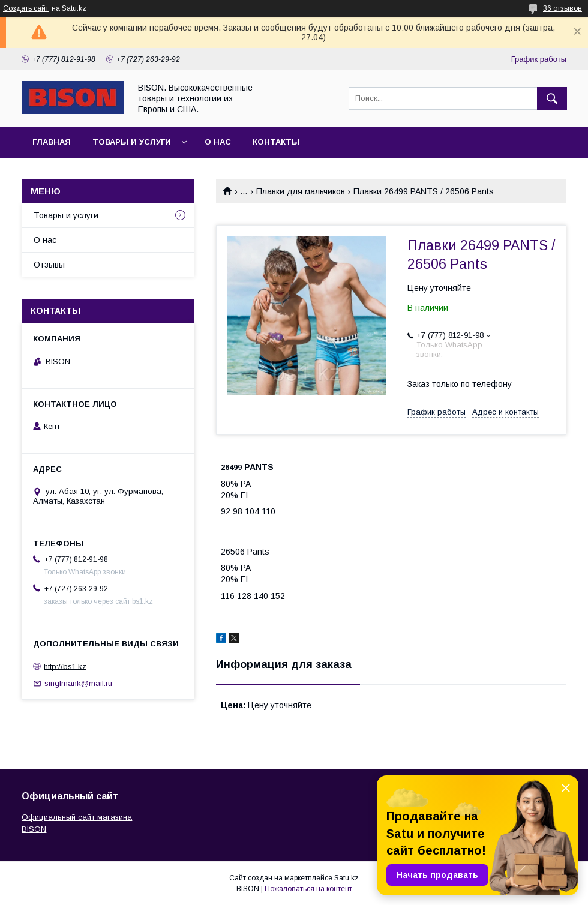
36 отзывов (562, 8)
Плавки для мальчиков (301, 191)
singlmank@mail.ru (78, 683)
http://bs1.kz (65, 666)
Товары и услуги (132, 142)
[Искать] (552, 98)
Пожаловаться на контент (308, 889)
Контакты (276, 142)
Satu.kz (346, 878)
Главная (52, 142)
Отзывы (49, 265)
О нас (218, 142)
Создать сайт (26, 8)
